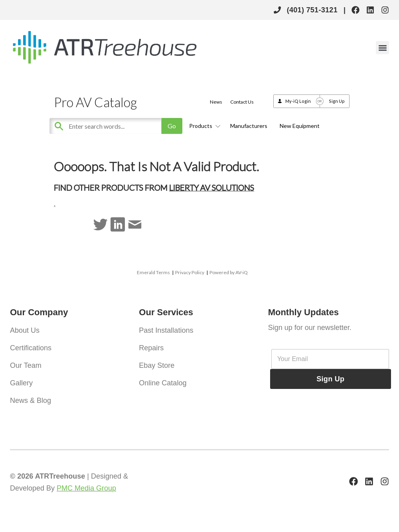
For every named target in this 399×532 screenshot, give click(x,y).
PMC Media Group (86, 488)
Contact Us (242, 102)
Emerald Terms (153, 272)
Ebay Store (157, 365)
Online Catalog (163, 383)
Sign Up (337, 101)
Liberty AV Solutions (212, 187)
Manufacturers (249, 126)
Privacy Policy (190, 272)
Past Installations (166, 330)
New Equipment (300, 126)
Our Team (26, 365)
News (216, 102)
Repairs (151, 348)
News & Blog (31, 400)
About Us (25, 330)
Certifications (31, 348)
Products (203, 126)
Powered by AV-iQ (229, 272)
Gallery (21, 383)
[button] (382, 48)
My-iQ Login (298, 101)
